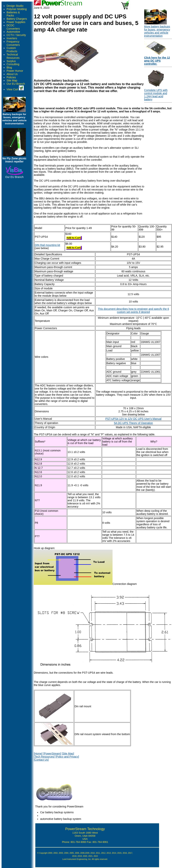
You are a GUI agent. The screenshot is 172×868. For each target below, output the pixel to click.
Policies (11, 77)
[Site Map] (68, 754)
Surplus (11, 61)
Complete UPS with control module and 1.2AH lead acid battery (156, 95)
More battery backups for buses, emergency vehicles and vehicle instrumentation (157, 31)
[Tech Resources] (44, 757)
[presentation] (63, 771)
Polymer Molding (17, 9)
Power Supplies (16, 22)
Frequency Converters (13, 43)
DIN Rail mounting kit (47, 245)
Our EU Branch (16, 84)
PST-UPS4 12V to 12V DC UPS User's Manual (133, 419)
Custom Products (12, 50)
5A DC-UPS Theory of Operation (133, 423)
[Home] (38, 754)
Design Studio (15, 6)
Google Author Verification (85, 862)
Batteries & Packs (13, 14)
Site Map (12, 80)
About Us (12, 74)
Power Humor (15, 71)
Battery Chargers (17, 19)
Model (38, 228)
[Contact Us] (41, 760)
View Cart (15, 89)
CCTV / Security (16, 35)
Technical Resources (13, 56)
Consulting (13, 64)
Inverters (12, 38)
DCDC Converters (13, 27)
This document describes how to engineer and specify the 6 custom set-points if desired (133, 310)
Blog (9, 67)
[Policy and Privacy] (67, 757)
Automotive (13, 32)
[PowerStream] (52, 754)
